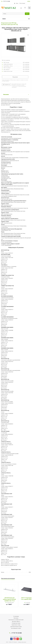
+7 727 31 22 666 (6, 1)
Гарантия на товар (16, 625)
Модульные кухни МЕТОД (9, 23)
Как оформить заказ (16, 628)
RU (29, 1)
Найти (27, 14)
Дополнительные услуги (16, 627)
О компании (16, 616)
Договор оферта (16, 621)
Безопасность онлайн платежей (16, 620)
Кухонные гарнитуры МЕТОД (9, 24)
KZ (28, 1)
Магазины (16, 618)
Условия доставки (16, 623)
